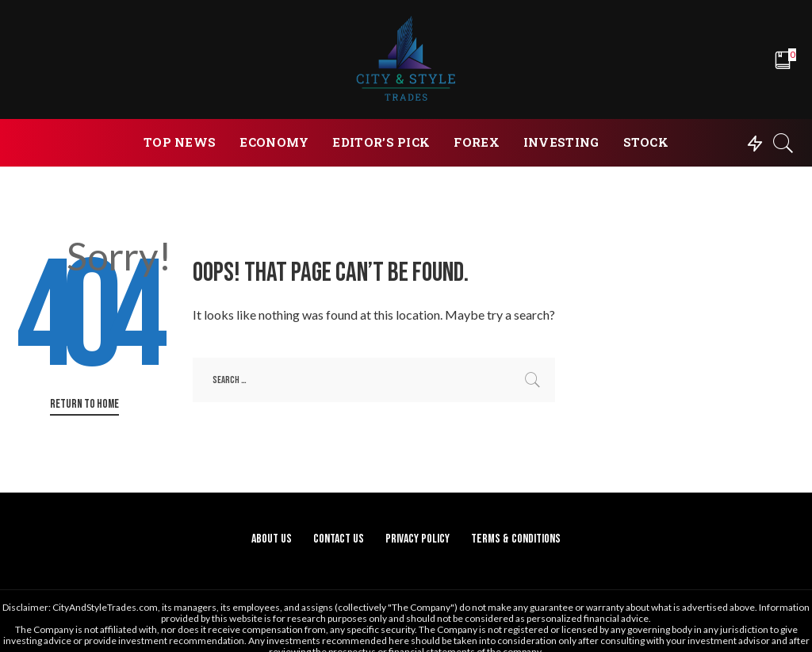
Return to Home (84, 404)
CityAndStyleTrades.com (105, 607)
